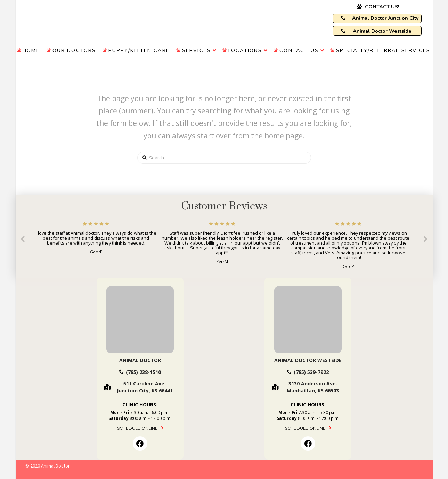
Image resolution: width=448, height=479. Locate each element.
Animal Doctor (140, 360)
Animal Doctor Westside (308, 360)
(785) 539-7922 (311, 372)
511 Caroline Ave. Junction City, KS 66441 (145, 387)
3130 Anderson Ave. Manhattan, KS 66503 (313, 387)
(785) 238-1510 (143, 372)
